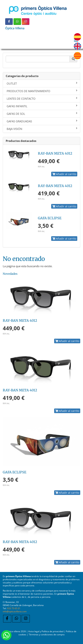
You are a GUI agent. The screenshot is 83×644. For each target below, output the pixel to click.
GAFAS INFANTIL (42, 106)
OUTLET (42, 83)
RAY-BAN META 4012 (55, 153)
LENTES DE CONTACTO (42, 99)
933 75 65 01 (14, 608)
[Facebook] (9, 21)
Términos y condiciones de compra (47, 634)
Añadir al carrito (64, 174)
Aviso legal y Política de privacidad (46, 631)
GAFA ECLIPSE (50, 218)
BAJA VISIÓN (42, 129)
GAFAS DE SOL (42, 114)
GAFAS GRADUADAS (42, 121)
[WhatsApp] (17, 21)
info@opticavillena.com (15, 611)
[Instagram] (26, 21)
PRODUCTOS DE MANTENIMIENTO (42, 91)
